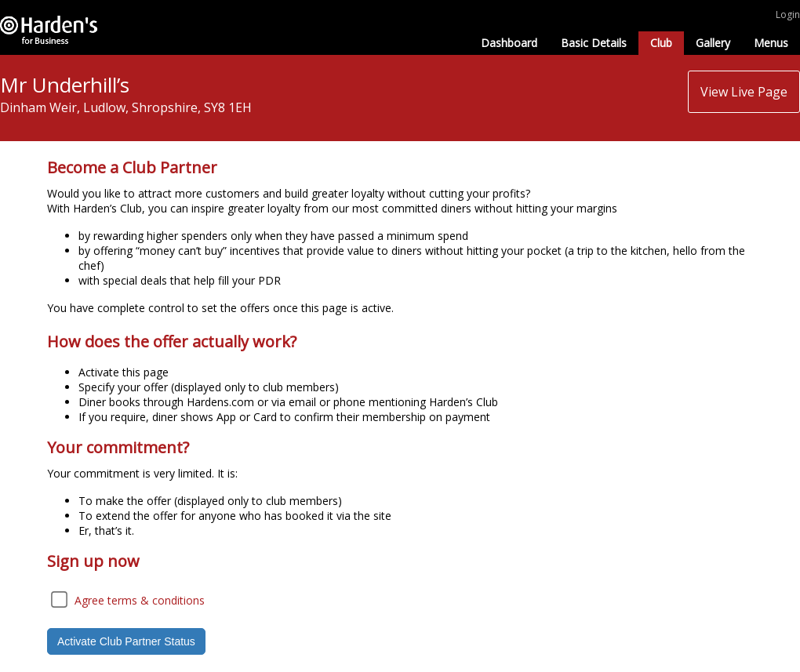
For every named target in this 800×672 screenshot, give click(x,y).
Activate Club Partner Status (126, 641)
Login (788, 15)
